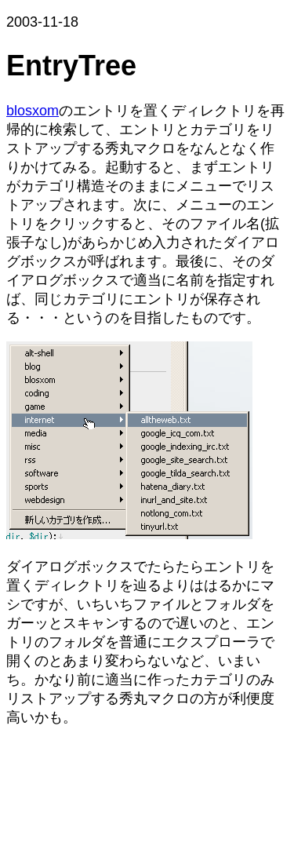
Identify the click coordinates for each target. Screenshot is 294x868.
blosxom (33, 111)
